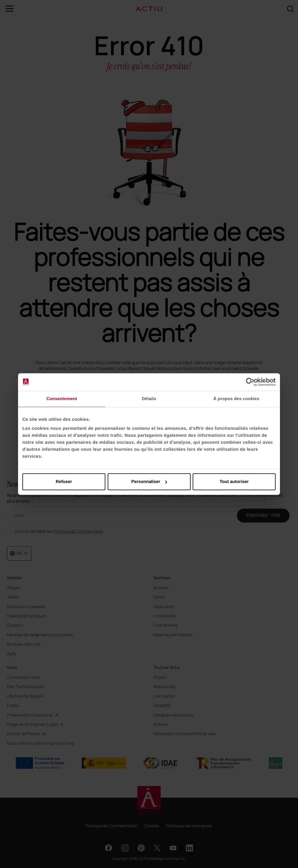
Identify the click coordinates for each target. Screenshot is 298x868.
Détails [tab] (149, 399)
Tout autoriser (234, 482)
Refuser (64, 482)
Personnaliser (149, 482)
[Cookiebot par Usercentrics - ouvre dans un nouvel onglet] (250, 382)
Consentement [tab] (62, 399)
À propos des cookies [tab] (236, 399)
